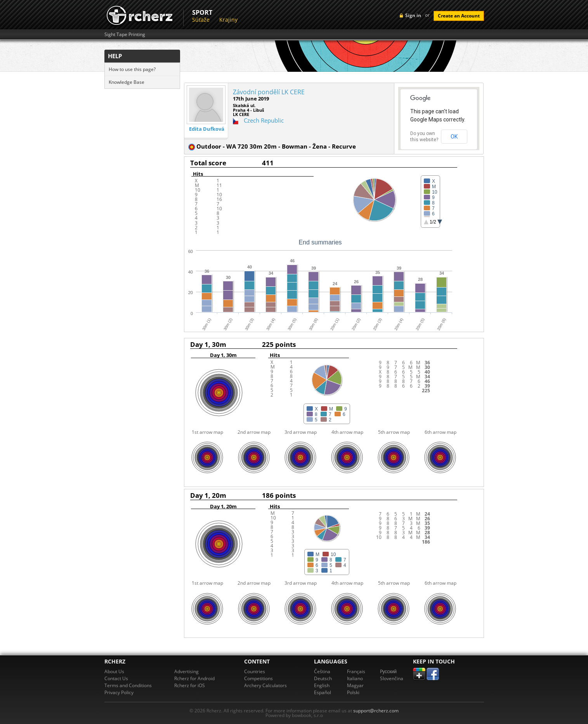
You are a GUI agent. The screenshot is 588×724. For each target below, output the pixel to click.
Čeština (322, 671)
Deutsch (323, 678)
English (322, 685)
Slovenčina (392, 678)
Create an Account (459, 16)
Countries (255, 671)
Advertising (186, 671)
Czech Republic (264, 120)
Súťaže (201, 20)
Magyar (355, 685)
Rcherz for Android (194, 678)
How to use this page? (132, 69)
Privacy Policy (119, 692)
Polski (353, 692)
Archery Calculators (265, 685)
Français (356, 671)
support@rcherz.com (376, 711)
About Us (114, 671)
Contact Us (116, 678)
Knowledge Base (127, 82)
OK (454, 137)
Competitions (258, 678)
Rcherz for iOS (190, 685)
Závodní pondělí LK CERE (269, 92)
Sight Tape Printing (125, 35)
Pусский (389, 671)
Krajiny (228, 20)
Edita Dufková (207, 129)
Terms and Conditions (128, 685)
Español (323, 692)
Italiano (355, 678)
